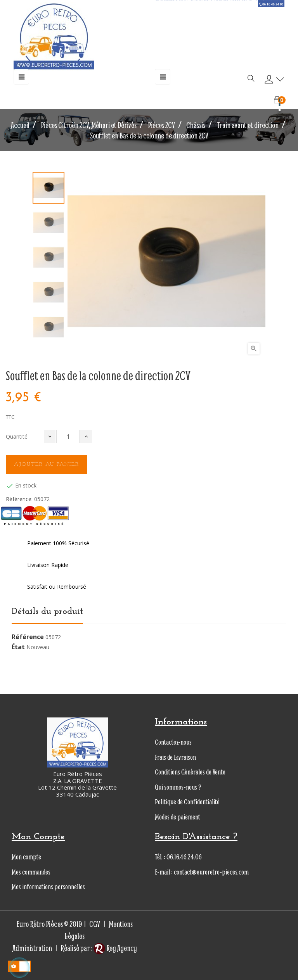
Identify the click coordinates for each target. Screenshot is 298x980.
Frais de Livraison (175, 757)
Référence (28, 637)
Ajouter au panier (47, 464)
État (18, 647)
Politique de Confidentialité (187, 802)
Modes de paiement (178, 817)
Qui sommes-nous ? (178, 787)
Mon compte (26, 857)
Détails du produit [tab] (47, 612)
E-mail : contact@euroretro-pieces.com (202, 872)
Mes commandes (31, 872)
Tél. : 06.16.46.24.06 (178, 857)
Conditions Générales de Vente (190, 772)
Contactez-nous (173, 742)
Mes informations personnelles (48, 887)
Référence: (19, 499)
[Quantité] (68, 436)
